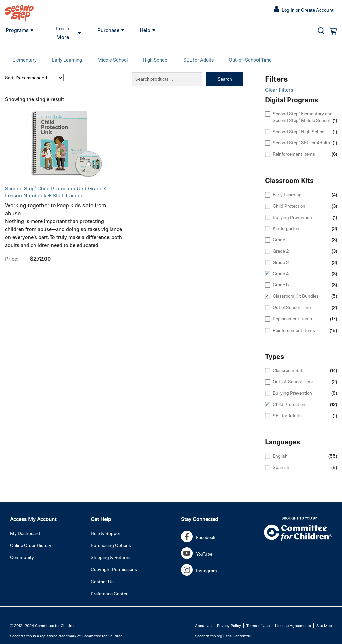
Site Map (324, 625)
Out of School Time (292, 307)
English (280, 456)
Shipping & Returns (111, 557)
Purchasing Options (111, 545)
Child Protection (289, 206)
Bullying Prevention (292, 217)
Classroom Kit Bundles (296, 296)
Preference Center (109, 593)
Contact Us (102, 581)
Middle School (112, 60)
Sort (9, 77)
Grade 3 (281, 262)
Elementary (25, 60)
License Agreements (293, 625)
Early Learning (67, 60)
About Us (203, 625)
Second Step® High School (299, 132)
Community (22, 557)
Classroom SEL (288, 370)
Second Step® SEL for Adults (301, 143)
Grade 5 (281, 285)
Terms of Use (258, 625)
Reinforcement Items (294, 154)
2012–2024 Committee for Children (45, 625)
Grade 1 (280, 239)
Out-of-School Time (250, 60)
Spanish (281, 467)
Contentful (242, 636)
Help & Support (106, 533)
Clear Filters (279, 89)
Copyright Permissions (114, 569)
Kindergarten (286, 228)
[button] (305, 10)
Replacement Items (292, 319)
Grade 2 (281, 251)
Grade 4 (281, 274)
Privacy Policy (229, 625)
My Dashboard (25, 533)
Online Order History (31, 545)
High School (155, 60)
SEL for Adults (199, 60)
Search (225, 79)
